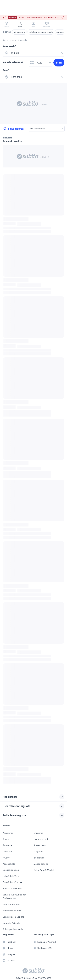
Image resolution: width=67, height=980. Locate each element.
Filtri (59, 63)
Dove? (6, 70)
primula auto (19, 32)
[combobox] (34, 53)
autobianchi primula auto (41, 32)
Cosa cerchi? (10, 46)
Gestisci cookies (11, 870)
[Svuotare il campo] (62, 53)
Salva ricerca (13, 129)
